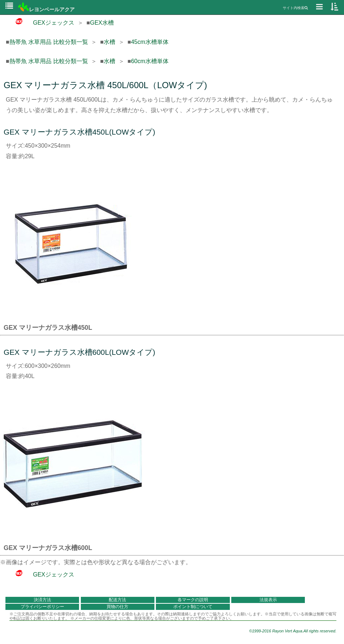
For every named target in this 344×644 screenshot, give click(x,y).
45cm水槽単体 (150, 42)
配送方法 (117, 600)
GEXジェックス (40, 23)
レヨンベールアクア (46, 9)
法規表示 (268, 600)
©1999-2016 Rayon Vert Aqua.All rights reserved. (293, 631)
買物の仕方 (117, 607)
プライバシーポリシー (42, 607)
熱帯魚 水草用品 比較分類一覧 (49, 42)
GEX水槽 (102, 23)
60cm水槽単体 (150, 61)
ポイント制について (193, 607)
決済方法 (42, 600)
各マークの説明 (193, 600)
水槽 (109, 42)
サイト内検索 (295, 8)
